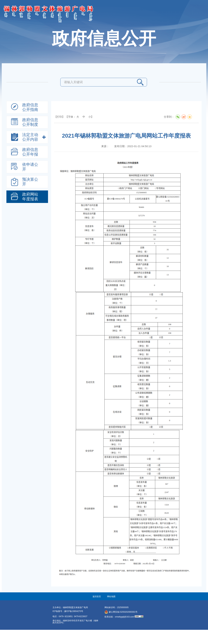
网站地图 (111, 597)
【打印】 (59, 117)
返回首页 (97, 597)
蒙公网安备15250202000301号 (121, 612)
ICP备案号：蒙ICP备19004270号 (68, 611)
